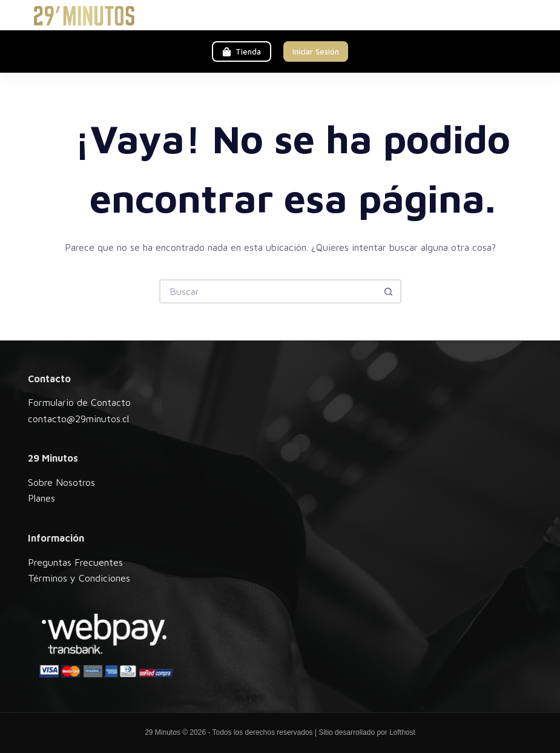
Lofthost (402, 732)
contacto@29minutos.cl (78, 419)
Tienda (242, 51)
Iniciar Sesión (316, 51)
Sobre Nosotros (61, 482)
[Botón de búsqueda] (389, 291)
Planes (41, 498)
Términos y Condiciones (79, 578)
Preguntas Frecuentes (75, 562)
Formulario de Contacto (79, 402)
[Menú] (527, 15)
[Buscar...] (268, 291)
